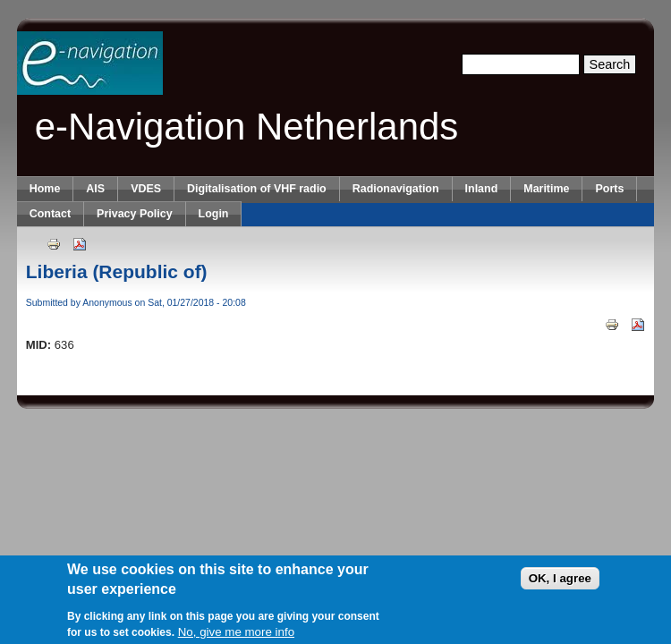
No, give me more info (236, 633)
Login (214, 214)
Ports (609, 189)
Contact (50, 214)
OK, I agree (560, 579)
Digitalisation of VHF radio (257, 189)
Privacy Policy (134, 214)
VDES (146, 189)
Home (45, 189)
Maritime (546, 189)
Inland (482, 189)
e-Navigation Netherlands (247, 127)
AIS (95, 189)
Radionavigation (396, 189)
